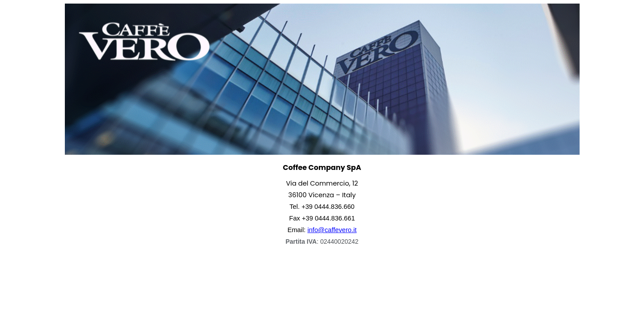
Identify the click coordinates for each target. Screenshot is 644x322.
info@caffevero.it (332, 230)
